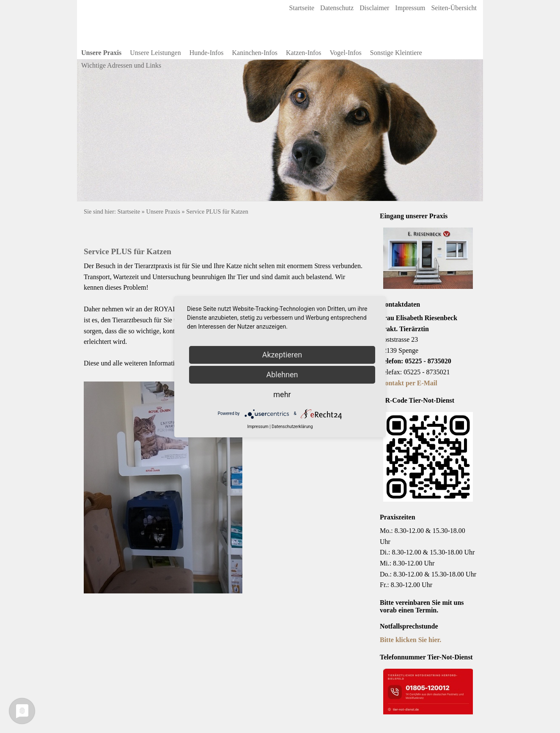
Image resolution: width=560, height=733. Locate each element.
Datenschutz (337, 8)
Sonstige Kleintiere (396, 53)
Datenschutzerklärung (292, 427)
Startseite (302, 8)
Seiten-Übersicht (454, 8)
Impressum (410, 8)
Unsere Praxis (101, 53)
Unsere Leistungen (155, 53)
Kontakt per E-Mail (409, 383)
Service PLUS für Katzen (217, 211)
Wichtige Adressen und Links (121, 65)
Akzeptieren (282, 355)
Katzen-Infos (304, 53)
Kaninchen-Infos (255, 53)
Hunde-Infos (207, 53)
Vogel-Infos (346, 53)
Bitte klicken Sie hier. (410, 640)
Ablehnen (282, 375)
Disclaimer (374, 8)
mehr (282, 394)
